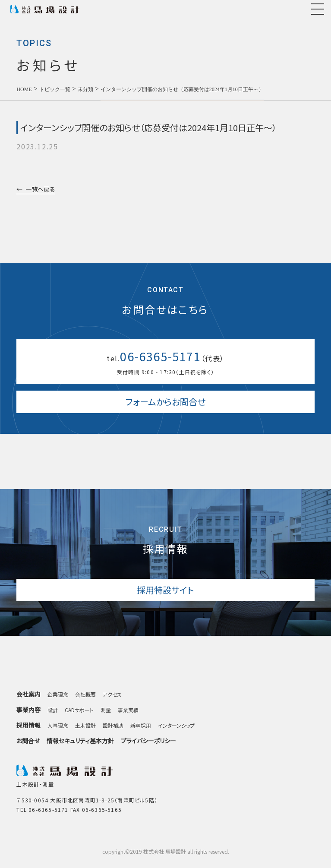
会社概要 (85, 694)
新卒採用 (141, 726)
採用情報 (28, 726)
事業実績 (128, 710)
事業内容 (28, 710)
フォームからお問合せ (165, 402)
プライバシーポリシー (148, 741)
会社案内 (28, 695)
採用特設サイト (165, 590)
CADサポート (79, 710)
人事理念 (58, 726)
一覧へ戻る (40, 190)
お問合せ (28, 741)
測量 (106, 710)
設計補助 (113, 726)
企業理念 (58, 694)
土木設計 (85, 726)
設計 (53, 710)
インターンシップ (176, 726)
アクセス (112, 694)
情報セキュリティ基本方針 (80, 741)
